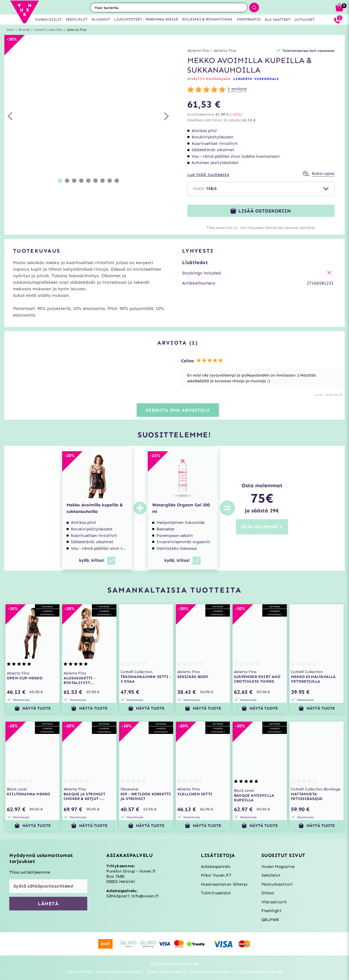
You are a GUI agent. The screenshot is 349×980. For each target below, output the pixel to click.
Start (11, 30)
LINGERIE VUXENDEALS (256, 79)
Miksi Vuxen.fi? (216, 875)
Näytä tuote (33, 708)
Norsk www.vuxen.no (214, 972)
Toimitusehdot (216, 893)
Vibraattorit (274, 902)
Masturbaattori (277, 884)
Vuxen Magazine (278, 867)
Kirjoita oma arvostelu (178, 410)
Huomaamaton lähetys (224, 884)
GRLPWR (270, 920)
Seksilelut (271, 875)
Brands (24, 30)
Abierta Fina (225, 51)
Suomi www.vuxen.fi (166, 972)
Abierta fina (77, 30)
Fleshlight (272, 911)
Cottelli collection (48, 30)
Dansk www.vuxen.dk (262, 972)
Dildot (268, 893)
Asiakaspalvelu (216, 867)
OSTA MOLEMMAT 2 (262, 527)
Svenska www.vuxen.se (118, 972)
